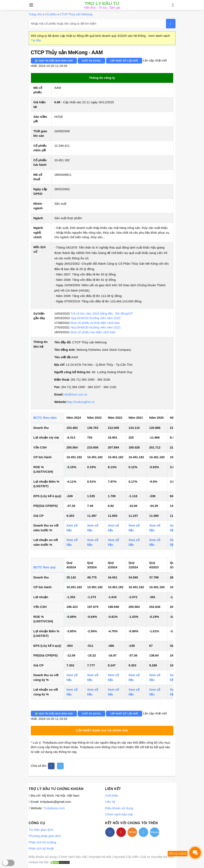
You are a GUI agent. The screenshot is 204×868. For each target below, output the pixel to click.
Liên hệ (110, 802)
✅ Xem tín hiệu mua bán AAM (54, 61)
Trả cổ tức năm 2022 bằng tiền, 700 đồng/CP (102, 313)
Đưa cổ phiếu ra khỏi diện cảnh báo (95, 323)
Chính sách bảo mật (119, 814)
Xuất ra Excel (91, 61)
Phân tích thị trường (42, 842)
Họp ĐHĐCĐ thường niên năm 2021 (96, 327)
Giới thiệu (112, 795)
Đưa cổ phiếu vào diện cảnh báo (93, 332)
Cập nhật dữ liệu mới (124, 61)
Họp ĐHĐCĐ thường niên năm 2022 (96, 318)
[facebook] (51, 766)
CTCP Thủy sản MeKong (76, 14)
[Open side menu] (31, 5)
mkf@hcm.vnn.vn (75, 394)
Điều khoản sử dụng (119, 808)
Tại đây (36, 40)
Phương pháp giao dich (45, 836)
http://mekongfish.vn (81, 402)
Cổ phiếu (51, 14)
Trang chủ (35, 14)
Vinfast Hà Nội (39, 862)
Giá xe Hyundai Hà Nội (157, 857)
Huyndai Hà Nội (100, 857)
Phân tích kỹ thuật (41, 848)
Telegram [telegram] (155, 832)
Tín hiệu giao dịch (41, 830)
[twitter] (60, 766)
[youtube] (121, 832)
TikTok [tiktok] (132, 832)
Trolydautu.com (54, 808)
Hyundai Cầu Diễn (126, 857)
